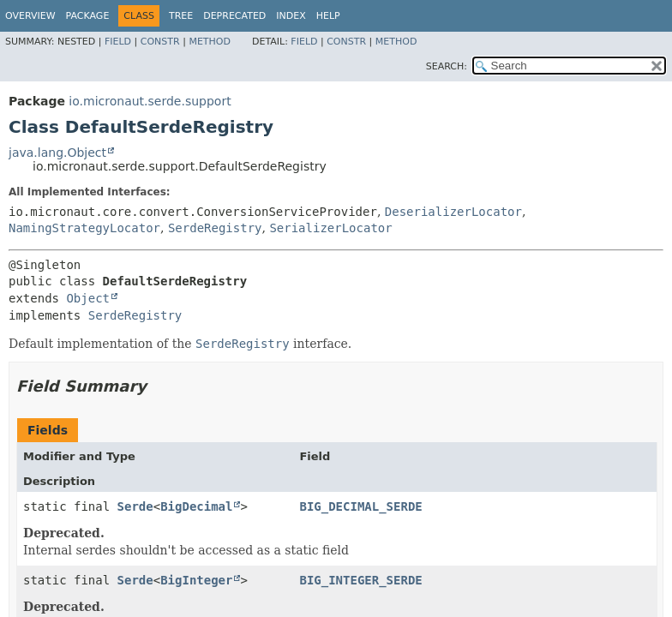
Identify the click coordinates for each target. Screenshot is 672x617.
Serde (135, 506)
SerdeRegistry (215, 228)
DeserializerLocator (453, 212)
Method (210, 42)
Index (291, 16)
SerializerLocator (330, 228)
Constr (160, 42)
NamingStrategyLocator (84, 228)
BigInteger (196, 580)
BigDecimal (196, 506)
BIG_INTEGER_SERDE (360, 580)
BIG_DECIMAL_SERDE (360, 506)
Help (328, 16)
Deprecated (234, 16)
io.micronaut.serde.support (150, 101)
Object (88, 298)
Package (88, 16)
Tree (181, 16)
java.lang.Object (57, 153)
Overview (30, 16)
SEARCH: (447, 66)
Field (118, 42)
